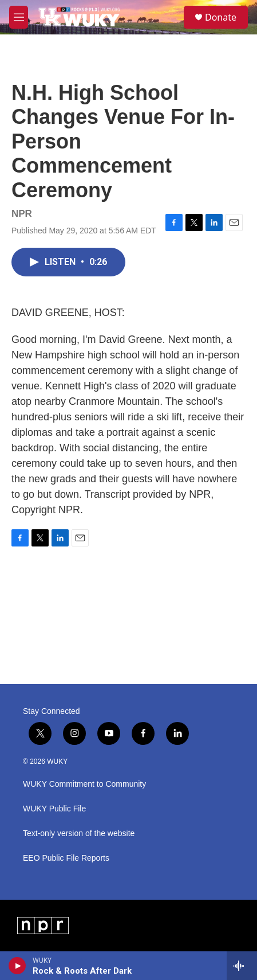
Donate (221, 17)
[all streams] (242, 966)
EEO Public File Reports (66, 858)
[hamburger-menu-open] (19, 17)
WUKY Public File (54, 809)
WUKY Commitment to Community (84, 784)
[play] (17, 966)
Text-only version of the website (79, 833)
